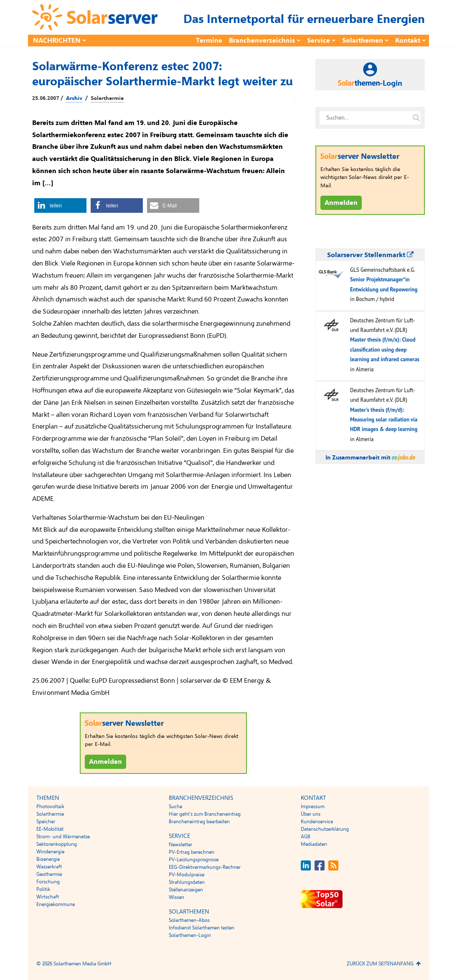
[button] (60, 205)
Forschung (48, 882)
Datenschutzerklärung (325, 829)
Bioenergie (48, 859)
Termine (209, 41)
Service (319, 41)
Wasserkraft (49, 867)
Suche (175, 806)
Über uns (311, 814)
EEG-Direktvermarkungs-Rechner (205, 867)
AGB (306, 837)
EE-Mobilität (50, 829)
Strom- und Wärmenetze (63, 837)
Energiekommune (56, 904)
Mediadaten (314, 844)
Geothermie (49, 874)
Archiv (74, 98)
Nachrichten (57, 41)
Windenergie (50, 852)
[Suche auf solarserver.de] (416, 118)
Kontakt (408, 41)
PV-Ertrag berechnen (192, 852)
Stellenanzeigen (186, 890)
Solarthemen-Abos (189, 920)
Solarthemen (363, 41)
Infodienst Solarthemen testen (202, 928)
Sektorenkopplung (57, 844)
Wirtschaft (48, 897)
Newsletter (180, 845)
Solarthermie (107, 98)
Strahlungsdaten (187, 882)
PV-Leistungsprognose (194, 860)
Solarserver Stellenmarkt (370, 255)
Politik (43, 889)
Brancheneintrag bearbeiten (199, 822)
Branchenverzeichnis (262, 41)
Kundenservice (317, 822)
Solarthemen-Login (190, 935)
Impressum (313, 806)
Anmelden (105, 762)
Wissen (176, 897)
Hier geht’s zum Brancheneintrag (205, 814)
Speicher (46, 822)
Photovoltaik (50, 806)
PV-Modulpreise (187, 875)
